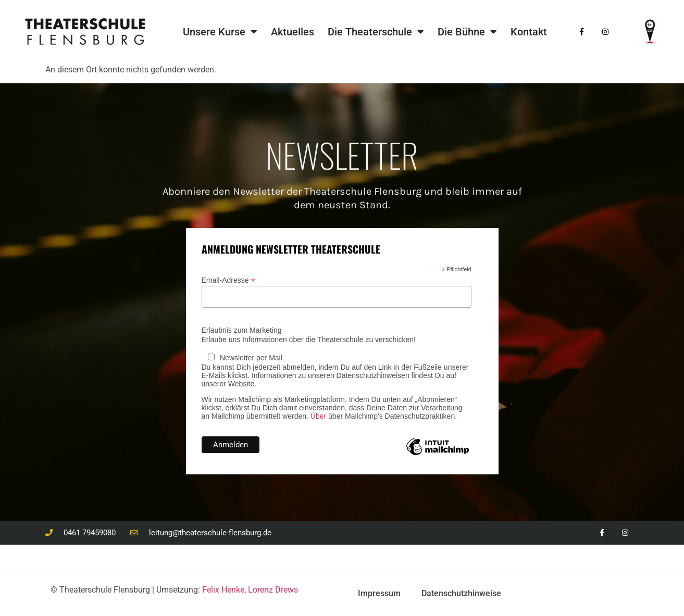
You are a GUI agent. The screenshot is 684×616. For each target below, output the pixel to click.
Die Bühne (467, 32)
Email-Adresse (228, 280)
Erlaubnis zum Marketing (242, 330)
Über (318, 416)
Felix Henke (223, 590)
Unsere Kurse (220, 32)
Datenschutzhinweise (461, 593)
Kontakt (529, 32)
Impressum (379, 593)
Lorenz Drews (273, 590)
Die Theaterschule (376, 32)
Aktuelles (293, 32)
